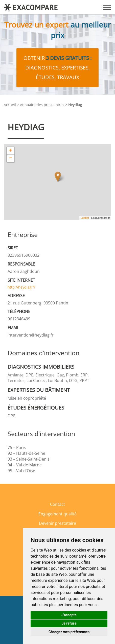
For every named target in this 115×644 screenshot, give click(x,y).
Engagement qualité (57, 514)
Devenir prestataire (57, 523)
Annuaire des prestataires (42, 105)
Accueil (10, 105)
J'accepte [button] (69, 615)
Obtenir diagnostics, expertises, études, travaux (57, 68)
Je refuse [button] (69, 623)
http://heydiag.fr (21, 287)
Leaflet (85, 218)
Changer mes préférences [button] (69, 632)
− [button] (11, 158)
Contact (57, 504)
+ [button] (11, 151)
